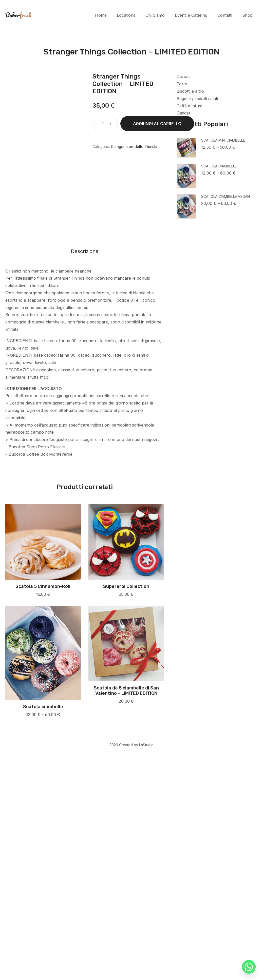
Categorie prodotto (127, 147)
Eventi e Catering (191, 15)
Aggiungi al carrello (157, 124)
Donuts (184, 76)
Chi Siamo (155, 15)
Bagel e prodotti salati (197, 99)
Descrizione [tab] (85, 479)
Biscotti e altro (190, 91)
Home (101, 15)
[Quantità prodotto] (103, 124)
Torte (182, 84)
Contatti (225, 15)
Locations (126, 15)
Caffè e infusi (189, 106)
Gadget (183, 113)
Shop (247, 15)
